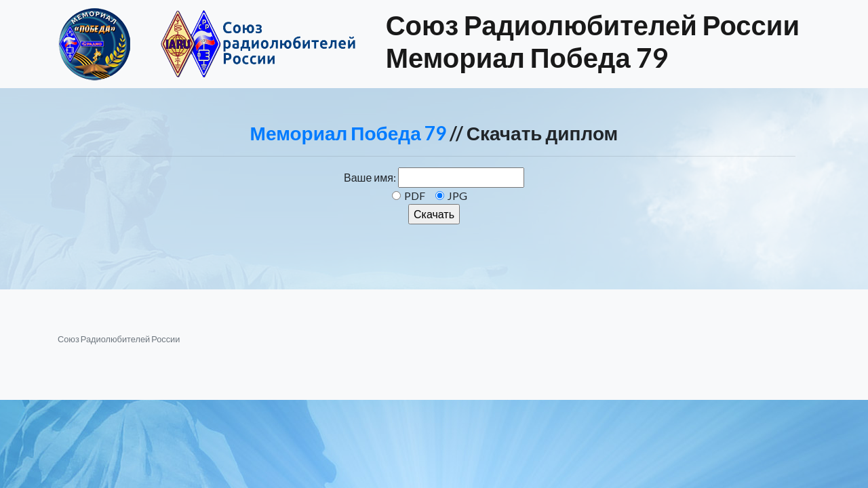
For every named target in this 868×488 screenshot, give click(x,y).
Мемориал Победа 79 (348, 133)
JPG (457, 196)
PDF (415, 196)
